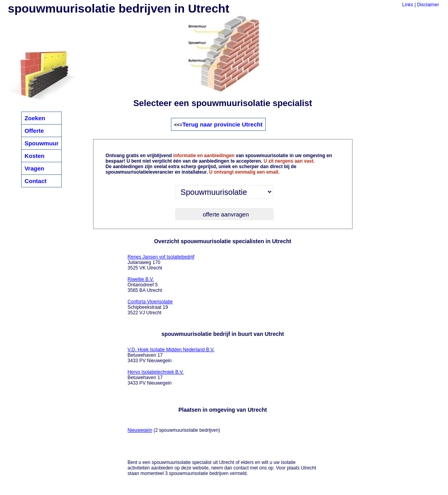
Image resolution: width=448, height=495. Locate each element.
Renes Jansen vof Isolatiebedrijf (161, 257)
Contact (35, 181)
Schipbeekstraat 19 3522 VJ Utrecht (150, 307)
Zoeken (35, 118)
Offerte (34, 131)
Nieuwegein (140, 430)
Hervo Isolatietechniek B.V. (156, 372)
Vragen (34, 168)
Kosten (34, 156)
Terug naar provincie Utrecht (222, 124)
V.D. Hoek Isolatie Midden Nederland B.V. (171, 350)
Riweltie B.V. (141, 279)
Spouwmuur (41, 143)
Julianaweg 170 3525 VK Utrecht (161, 262)
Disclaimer (428, 5)
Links (408, 5)
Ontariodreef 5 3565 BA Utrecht (145, 285)
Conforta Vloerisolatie (150, 302)
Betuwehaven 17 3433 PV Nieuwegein (171, 355)
